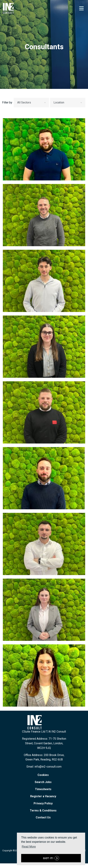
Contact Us (43, 817)
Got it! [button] (48, 858)
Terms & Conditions (43, 810)
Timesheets (43, 789)
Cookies (43, 775)
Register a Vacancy (43, 796)
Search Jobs (43, 782)
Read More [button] (29, 847)
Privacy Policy (43, 803)
